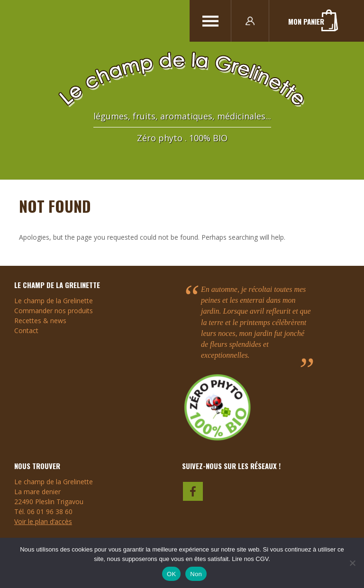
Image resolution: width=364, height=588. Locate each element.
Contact (26, 330)
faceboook (193, 490)
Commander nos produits (54, 311)
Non (196, 574)
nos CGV (256, 559)
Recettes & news (40, 321)
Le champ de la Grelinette (54, 301)
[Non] (352, 563)
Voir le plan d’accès (43, 521)
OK (171, 574)
